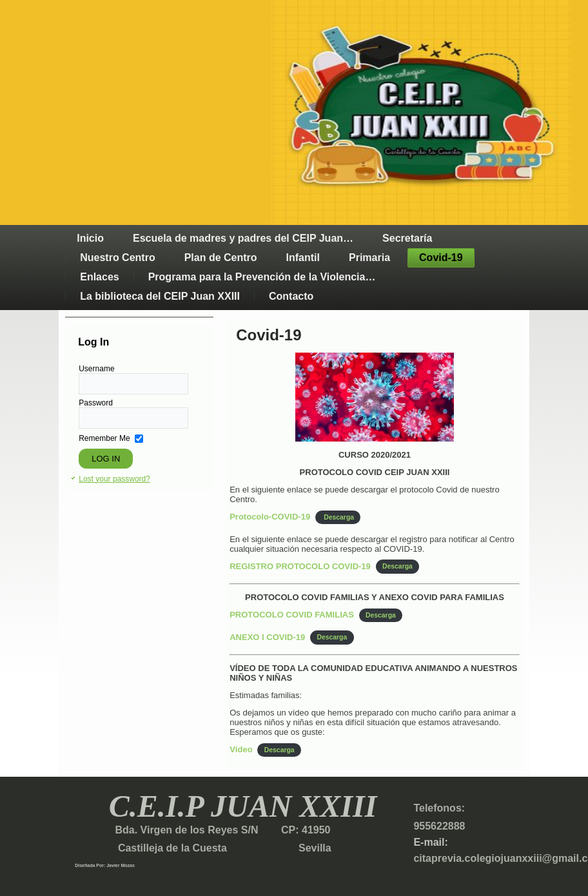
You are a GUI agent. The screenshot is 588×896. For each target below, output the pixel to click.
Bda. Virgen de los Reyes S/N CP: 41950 (221, 830)
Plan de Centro (221, 258)
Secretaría (407, 238)
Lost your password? (114, 479)
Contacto (291, 296)
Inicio (90, 238)
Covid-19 (441, 258)
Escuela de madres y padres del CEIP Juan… (243, 238)
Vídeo (241, 749)
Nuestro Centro (117, 258)
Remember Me (104, 438)
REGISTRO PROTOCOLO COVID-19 (300, 566)
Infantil (303, 258)
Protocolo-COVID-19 (270, 517)
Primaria (369, 258)
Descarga (338, 517)
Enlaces (99, 277)
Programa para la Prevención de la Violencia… (262, 277)
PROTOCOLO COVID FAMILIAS (292, 615)
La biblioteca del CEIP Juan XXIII (160, 296)
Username (96, 369)
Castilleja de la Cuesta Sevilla (203, 848)
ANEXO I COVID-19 (267, 637)
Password (96, 403)
